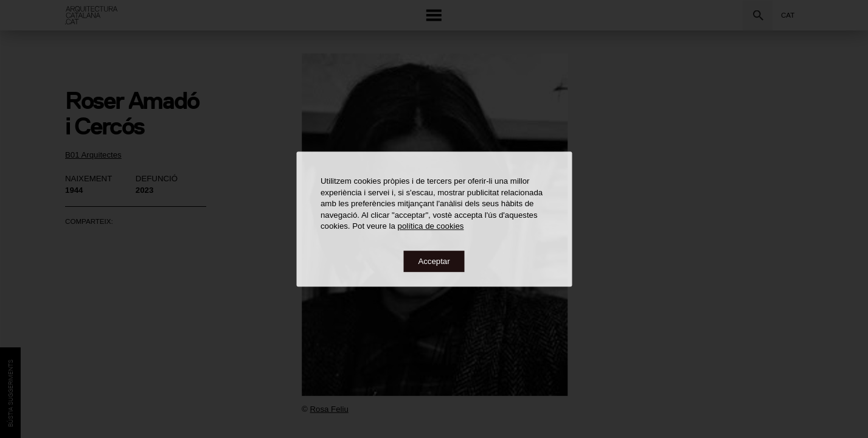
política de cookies (431, 226)
